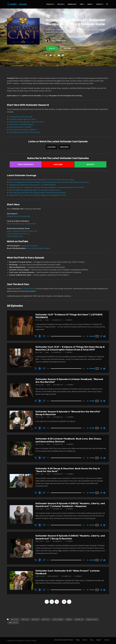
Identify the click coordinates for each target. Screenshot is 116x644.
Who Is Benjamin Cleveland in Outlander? (23, 130)
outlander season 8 (92, 619)
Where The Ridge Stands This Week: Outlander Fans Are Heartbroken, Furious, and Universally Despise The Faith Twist (49, 182)
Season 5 (25, 231)
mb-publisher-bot (53, 576)
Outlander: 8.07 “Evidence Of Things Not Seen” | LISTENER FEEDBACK (32, 185)
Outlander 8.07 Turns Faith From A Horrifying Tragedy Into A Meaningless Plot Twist (37, 195)
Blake (47, 320)
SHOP (82, 4)
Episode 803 (35, 619)
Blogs (78, 640)
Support (99, 640)
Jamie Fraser (46, 619)
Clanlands (10, 236)
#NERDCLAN (72, 4)
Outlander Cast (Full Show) (29, 246)
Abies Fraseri (15, 619)
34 (64, 602)
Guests (85, 640)
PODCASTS (50, 4)
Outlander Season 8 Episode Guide (21, 117)
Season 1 (25, 234)
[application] (66, 336)
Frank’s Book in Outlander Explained (21, 124)
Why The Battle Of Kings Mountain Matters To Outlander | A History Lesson (35, 190)
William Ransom (13, 623)
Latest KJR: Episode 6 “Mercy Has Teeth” (22, 119)
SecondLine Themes (31, 641)
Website (52, 48)
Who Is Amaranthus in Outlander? (20, 127)
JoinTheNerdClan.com (28, 289)
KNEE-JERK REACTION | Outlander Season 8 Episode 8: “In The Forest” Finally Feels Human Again (42, 180)
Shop (92, 640)
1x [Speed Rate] (97, 336)
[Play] (40, 336)
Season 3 (10, 234)
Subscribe (67, 48)
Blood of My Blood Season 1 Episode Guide (21, 224)
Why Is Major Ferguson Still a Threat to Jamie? (25, 132)
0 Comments (69, 320)
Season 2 (18, 234)
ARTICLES (61, 4)
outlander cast (79, 619)
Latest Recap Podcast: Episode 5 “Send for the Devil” (26, 122)
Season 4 (33, 231)
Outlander (69, 619)
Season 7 (10, 231)
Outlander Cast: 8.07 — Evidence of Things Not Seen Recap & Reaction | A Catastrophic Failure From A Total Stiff (47, 187)
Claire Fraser (25, 619)
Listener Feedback (58, 619)
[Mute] (88, 336)
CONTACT (99, 4)
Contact (107, 640)
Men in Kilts (19, 236)
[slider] (66, 336)
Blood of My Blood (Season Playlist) (38, 248)
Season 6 (18, 231)
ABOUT (90, 4)
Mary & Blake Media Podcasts (64, 640)
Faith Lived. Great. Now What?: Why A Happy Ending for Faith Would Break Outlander (37, 193)
